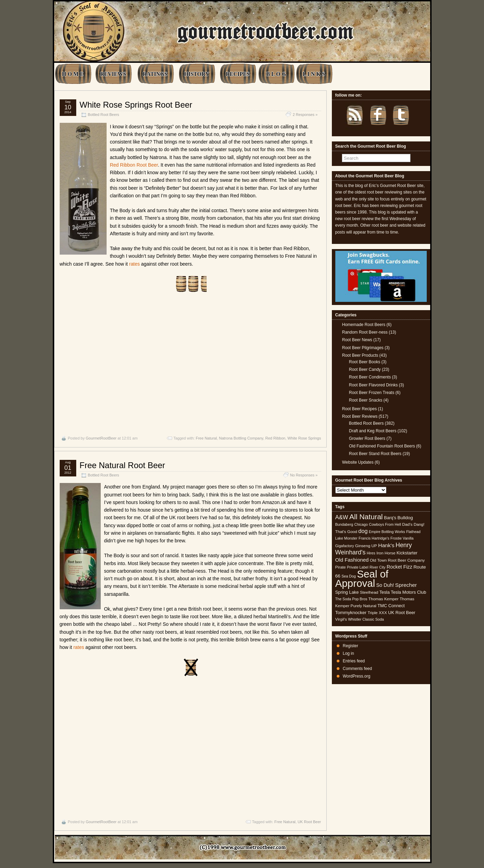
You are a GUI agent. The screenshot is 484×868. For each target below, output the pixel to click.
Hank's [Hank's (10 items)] (386, 545)
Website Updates (358, 462)
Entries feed (354, 661)
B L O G (276, 74)
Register (351, 646)
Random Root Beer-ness (365, 332)
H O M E (73, 74)
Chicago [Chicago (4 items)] (361, 524)
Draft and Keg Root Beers (373, 431)
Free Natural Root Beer (122, 465)
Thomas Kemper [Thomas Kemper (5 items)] (383, 599)
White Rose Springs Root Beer (136, 105)
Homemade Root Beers (364, 325)
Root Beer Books (365, 362)
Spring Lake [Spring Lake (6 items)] (347, 592)
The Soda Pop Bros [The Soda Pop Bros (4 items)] (351, 599)
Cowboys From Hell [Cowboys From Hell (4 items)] (385, 524)
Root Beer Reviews (360, 416)
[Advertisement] (190, 364)
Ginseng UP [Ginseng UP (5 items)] (366, 546)
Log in (349, 653)
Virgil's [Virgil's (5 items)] (341, 619)
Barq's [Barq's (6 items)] (390, 518)
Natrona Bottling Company (241, 438)
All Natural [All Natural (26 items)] (366, 517)
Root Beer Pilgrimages (363, 348)
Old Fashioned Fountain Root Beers (382, 446)
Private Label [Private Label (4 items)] (358, 567)
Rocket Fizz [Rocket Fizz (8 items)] (399, 567)
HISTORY (196, 74)
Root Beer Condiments (370, 377)
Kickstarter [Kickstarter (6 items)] (407, 553)
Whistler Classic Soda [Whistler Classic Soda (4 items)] (366, 619)
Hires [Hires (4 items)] (371, 553)
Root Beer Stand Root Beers (375, 454)
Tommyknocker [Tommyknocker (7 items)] (351, 613)
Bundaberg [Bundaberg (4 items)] (344, 524)
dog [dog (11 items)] (363, 531)
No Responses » (304, 475)
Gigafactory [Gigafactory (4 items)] (345, 546)
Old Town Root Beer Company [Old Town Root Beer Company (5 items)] (397, 560)
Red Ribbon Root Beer (134, 165)
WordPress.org (357, 676)
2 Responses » (305, 115)
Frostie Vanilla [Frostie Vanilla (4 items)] (402, 538)
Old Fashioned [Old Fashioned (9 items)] (352, 560)
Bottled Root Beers (104, 115)
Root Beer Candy (365, 369)
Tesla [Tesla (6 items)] (385, 592)
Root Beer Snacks (366, 400)
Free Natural (206, 438)
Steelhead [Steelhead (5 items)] (369, 592)
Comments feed (358, 669)
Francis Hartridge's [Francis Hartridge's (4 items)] (374, 538)
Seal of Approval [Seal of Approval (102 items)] (362, 578)
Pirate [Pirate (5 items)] (341, 567)
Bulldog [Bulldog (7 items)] (405, 518)
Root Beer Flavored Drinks (373, 385)
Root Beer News (357, 340)
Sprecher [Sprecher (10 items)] (406, 585)
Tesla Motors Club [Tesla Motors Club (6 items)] (408, 592)
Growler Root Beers (367, 438)
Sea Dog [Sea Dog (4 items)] (349, 576)
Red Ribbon (275, 438)
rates (134, 264)
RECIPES (238, 74)
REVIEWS (113, 74)
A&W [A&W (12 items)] (342, 517)
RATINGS (155, 74)
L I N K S (314, 74)
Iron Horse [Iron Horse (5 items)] (386, 553)
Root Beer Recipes (360, 409)
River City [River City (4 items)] (377, 567)
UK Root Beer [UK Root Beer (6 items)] (402, 613)
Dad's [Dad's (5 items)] (407, 524)
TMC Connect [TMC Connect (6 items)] (391, 606)
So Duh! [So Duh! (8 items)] (385, 585)
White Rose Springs (304, 438)
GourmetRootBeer (101, 438)
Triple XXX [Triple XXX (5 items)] (377, 613)
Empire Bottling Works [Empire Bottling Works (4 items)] (387, 532)
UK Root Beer (309, 822)
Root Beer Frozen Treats (372, 393)
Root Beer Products (360, 355)
